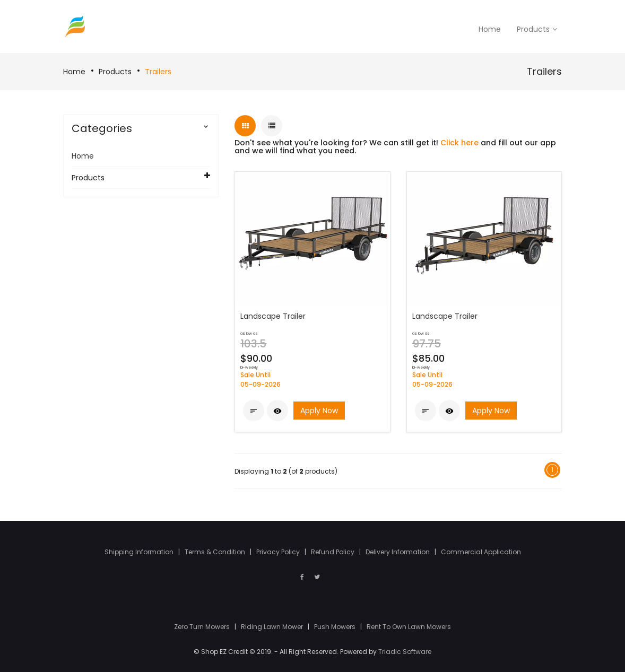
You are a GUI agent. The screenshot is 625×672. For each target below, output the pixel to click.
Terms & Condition (216, 552)
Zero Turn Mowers (203, 627)
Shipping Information (140, 552)
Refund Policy (333, 552)
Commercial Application (481, 552)
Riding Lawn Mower (273, 627)
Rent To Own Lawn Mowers (409, 627)
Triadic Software (405, 652)
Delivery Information (398, 552)
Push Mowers (336, 627)
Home (74, 72)
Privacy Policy (279, 552)
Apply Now (319, 411)
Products (115, 72)
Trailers (158, 72)
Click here (459, 143)
